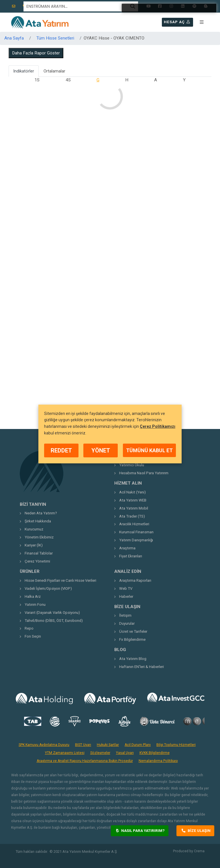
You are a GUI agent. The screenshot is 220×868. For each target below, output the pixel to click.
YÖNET (101, 450)
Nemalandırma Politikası (158, 761)
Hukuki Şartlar (108, 745)
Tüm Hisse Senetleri (55, 38)
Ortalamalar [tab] (54, 71)
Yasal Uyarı (125, 753)
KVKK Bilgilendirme (155, 753)
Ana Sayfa (14, 38)
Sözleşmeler (100, 753)
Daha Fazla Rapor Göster (36, 53)
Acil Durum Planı (138, 745)
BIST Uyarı (83, 745)
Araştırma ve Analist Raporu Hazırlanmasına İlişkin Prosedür (85, 761)
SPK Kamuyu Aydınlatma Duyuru (44, 745)
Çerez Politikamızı (158, 426)
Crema (199, 851)
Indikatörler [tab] (24, 71)
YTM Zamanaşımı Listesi (65, 753)
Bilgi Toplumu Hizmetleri (176, 745)
